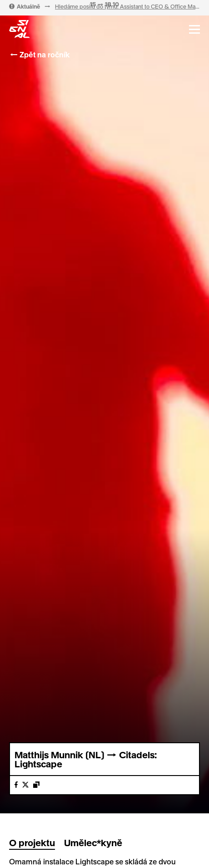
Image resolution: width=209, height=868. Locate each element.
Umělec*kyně (93, 842)
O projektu (32, 842)
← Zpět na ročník (39, 54)
